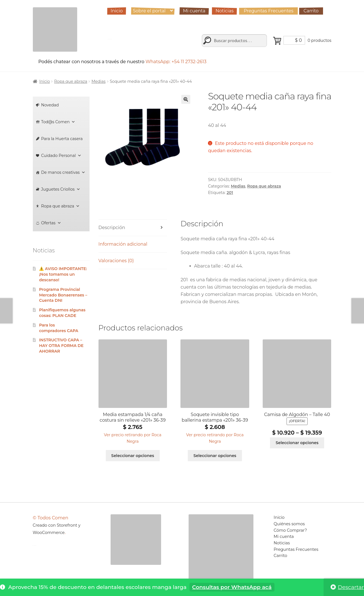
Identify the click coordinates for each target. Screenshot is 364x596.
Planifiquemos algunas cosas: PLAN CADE (62, 313)
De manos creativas (63, 172)
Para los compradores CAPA (59, 328)
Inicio (117, 11)
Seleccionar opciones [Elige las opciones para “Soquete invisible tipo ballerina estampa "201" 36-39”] (215, 456)
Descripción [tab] (112, 228)
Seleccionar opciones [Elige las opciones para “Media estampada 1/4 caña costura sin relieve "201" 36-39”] (133, 456)
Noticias (225, 11)
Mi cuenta (194, 11)
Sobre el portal (149, 11)
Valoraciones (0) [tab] (116, 261)
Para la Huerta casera (62, 139)
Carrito (311, 11)
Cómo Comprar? (290, 530)
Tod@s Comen (58, 122)
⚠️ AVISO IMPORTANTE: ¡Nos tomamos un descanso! (63, 274)
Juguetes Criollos (61, 189)
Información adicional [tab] (123, 244)
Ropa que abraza (71, 81)
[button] (186, 99)
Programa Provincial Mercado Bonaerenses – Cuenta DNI (63, 295)
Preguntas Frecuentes (268, 11)
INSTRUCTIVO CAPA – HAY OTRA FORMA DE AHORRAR (61, 346)
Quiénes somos (289, 524)
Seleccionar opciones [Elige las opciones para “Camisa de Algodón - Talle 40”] (297, 443)
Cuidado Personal (61, 156)
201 (230, 193)
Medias (99, 81)
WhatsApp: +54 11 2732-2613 (177, 62)
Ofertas (51, 223)
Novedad (50, 105)
